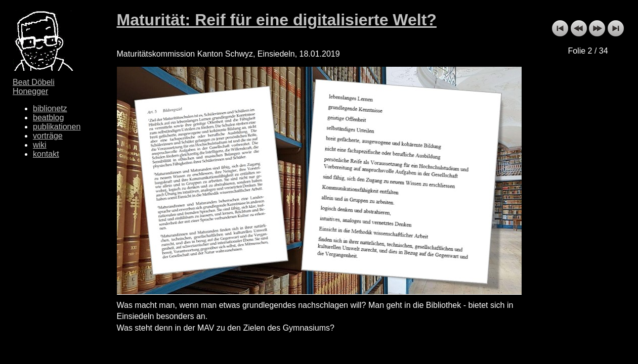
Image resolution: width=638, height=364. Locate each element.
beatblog (48, 118)
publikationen (57, 127)
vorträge (48, 136)
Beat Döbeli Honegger (34, 87)
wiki (40, 145)
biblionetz (50, 108)
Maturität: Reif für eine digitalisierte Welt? (277, 20)
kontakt (46, 154)
